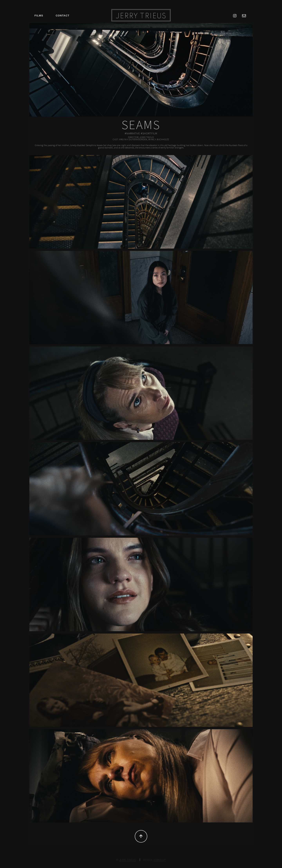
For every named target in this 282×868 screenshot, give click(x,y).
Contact (62, 16)
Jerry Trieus (141, 16)
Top (141, 836)
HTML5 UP (160, 860)
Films (39, 16)
